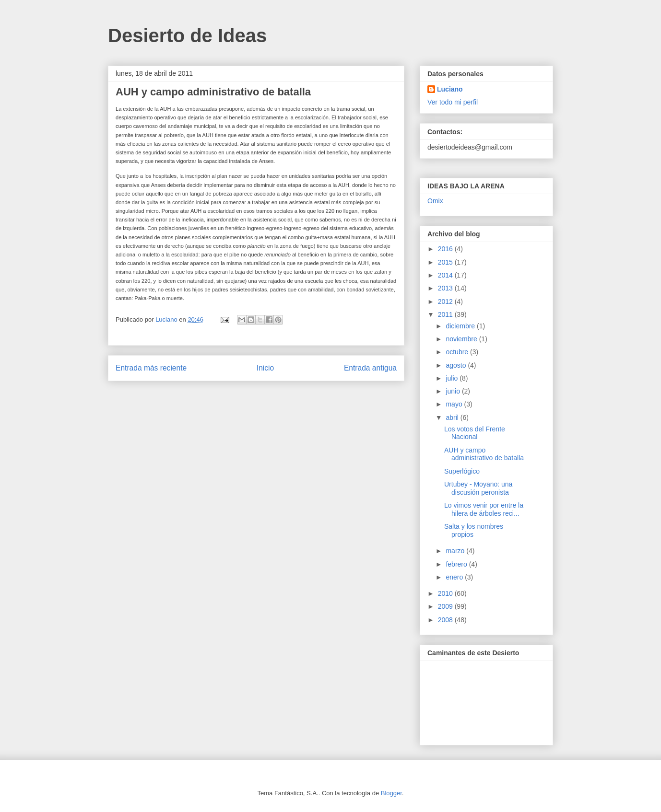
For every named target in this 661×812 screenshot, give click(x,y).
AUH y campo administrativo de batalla (484, 454)
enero (455, 577)
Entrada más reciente (151, 368)
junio (454, 391)
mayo (455, 404)
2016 (446, 249)
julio (453, 378)
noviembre (462, 339)
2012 (446, 302)
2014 (446, 275)
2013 (446, 288)
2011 (446, 314)
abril (453, 418)
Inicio (265, 368)
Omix (435, 201)
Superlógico (462, 471)
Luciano (450, 89)
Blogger (391, 793)
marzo (456, 551)
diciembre (461, 326)
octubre (458, 352)
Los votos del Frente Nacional (475, 433)
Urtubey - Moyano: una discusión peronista (478, 488)
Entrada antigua (370, 368)
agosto (457, 365)
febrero (457, 564)
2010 (446, 593)
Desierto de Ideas (187, 35)
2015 (446, 262)
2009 (446, 606)
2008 (446, 620)
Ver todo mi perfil (453, 102)
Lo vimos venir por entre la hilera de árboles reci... (484, 509)
